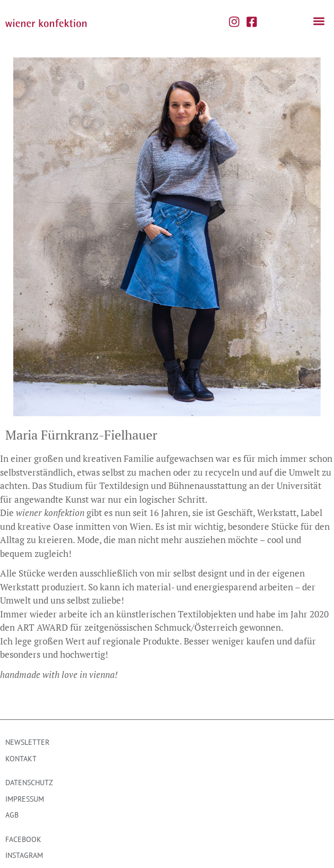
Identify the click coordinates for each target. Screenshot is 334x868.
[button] (319, 22)
